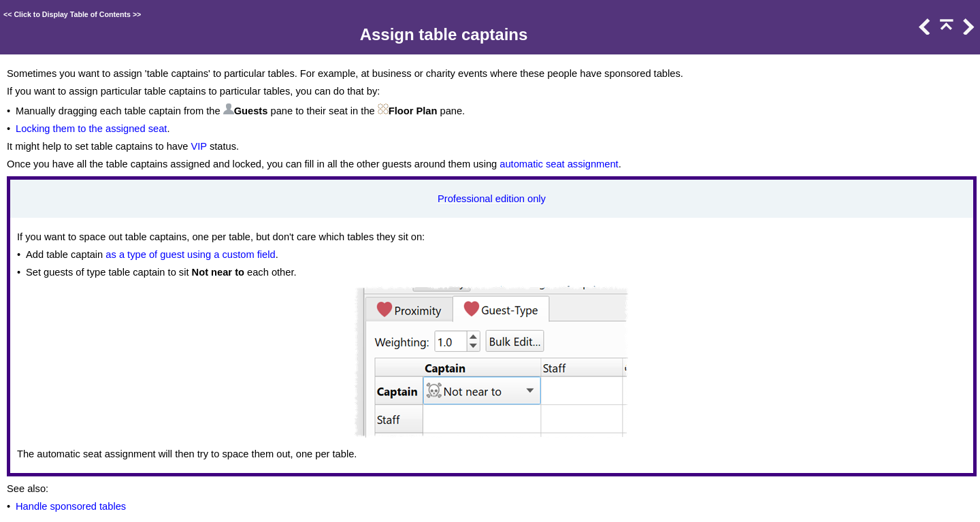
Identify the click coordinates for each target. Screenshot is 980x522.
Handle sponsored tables (71, 506)
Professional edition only (492, 199)
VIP (199, 146)
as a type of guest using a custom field (190, 255)
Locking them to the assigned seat (91, 129)
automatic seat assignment (559, 164)
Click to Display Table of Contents (72, 14)
